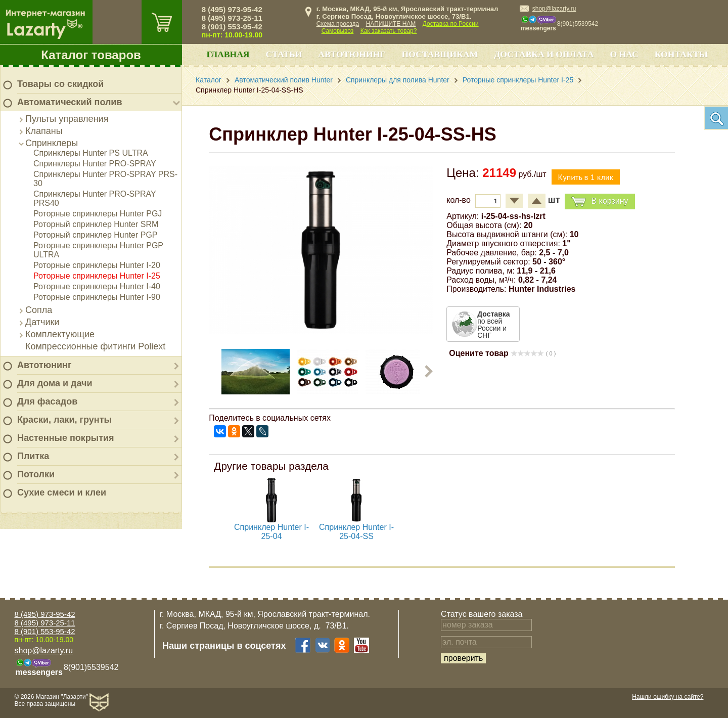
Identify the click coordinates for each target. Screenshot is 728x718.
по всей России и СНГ (493, 325)
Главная (228, 54)
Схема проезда (338, 24)
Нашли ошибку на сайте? (668, 697)
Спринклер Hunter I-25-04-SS (356, 532)
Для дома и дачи (55, 383)
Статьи (284, 54)
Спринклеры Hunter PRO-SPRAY (95, 164)
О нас (624, 54)
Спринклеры (52, 143)
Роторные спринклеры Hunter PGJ (98, 214)
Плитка (33, 456)
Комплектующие (60, 334)
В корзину (600, 201)
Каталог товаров (91, 55)
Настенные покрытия (66, 438)
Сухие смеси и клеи (62, 492)
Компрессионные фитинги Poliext (95, 346)
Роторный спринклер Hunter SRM (96, 224)
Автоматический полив (70, 102)
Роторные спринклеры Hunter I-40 (97, 286)
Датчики (42, 322)
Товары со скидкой (60, 84)
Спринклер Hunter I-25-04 (271, 532)
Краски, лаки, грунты (64, 420)
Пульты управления (67, 119)
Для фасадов (47, 401)
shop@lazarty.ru (554, 9)
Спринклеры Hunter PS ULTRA (91, 153)
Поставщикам (440, 54)
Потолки (36, 474)
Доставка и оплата (544, 54)
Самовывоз (338, 31)
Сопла (39, 310)
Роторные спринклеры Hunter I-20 (97, 265)
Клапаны (44, 131)
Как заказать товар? (389, 31)
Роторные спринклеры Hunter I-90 (97, 297)
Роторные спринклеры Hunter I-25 (97, 276)
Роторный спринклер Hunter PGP (96, 235)
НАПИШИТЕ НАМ (391, 24)
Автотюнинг (44, 365)
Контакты (681, 54)
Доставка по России (451, 24)
